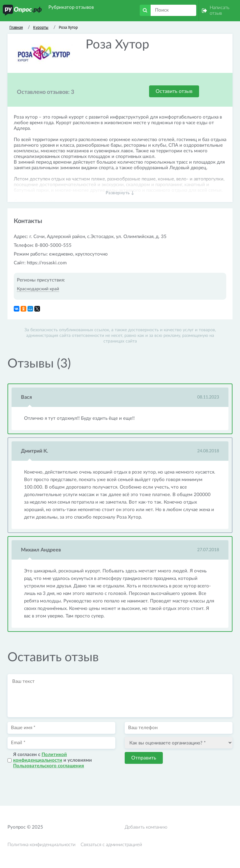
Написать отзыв (220, 10)
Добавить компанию (146, 827)
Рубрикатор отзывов (71, 7)
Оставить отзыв (174, 91)
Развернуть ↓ (120, 193)
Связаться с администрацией (111, 845)
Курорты (41, 27)
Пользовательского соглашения (49, 766)
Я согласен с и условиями (52, 760)
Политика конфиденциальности (42, 845)
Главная (16, 27)
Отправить (144, 758)
